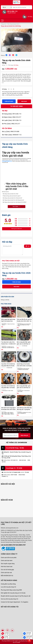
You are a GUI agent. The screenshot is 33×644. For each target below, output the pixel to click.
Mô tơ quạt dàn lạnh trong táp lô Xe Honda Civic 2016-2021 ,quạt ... (8, 321)
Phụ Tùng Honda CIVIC (13, 24)
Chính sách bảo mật (6, 573)
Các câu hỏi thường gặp (7, 570)
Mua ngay (24, 101)
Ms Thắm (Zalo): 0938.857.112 (12, 135)
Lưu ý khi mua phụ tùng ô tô (8, 587)
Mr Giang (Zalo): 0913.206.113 (12, 114)
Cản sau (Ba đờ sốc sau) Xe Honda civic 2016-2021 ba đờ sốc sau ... (24, 321)
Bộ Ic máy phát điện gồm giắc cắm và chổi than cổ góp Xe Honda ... (24, 344)
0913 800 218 (14, 460)
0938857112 (5, 476)
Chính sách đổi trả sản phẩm (9, 558)
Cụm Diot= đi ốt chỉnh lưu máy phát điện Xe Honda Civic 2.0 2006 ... (8, 366)
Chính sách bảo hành (7, 561)
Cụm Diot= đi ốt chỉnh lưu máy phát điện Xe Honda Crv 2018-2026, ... (8, 388)
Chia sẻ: (3, 55)
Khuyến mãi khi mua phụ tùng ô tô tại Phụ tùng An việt (16, 596)
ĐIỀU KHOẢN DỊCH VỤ (7, 576)
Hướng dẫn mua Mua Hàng (8, 584)
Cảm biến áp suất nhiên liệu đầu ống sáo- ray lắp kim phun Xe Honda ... (24, 409)
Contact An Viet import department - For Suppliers (15, 602)
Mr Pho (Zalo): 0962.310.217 (11, 124)
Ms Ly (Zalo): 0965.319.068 (11, 132)
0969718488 (14, 475)
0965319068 (22, 475)
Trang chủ (3, 24)
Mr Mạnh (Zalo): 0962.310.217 (12, 117)
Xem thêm (16, 207)
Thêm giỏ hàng (9, 101)
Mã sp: (4, 65)
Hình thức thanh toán (7, 567)
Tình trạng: (11, 65)
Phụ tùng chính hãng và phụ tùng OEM (11, 590)
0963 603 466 (22, 460)
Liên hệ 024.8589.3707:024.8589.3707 (13, 545)
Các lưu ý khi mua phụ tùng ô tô (10, 599)
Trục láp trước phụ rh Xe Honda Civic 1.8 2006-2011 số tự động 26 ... (9, 344)
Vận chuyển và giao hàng (8, 564)
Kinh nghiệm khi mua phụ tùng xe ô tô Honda (13, 593)
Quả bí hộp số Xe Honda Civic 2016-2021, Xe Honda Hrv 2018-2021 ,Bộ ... (24, 366)
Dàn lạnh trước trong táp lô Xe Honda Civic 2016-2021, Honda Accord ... (9, 409)
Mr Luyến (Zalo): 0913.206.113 (12, 120)
